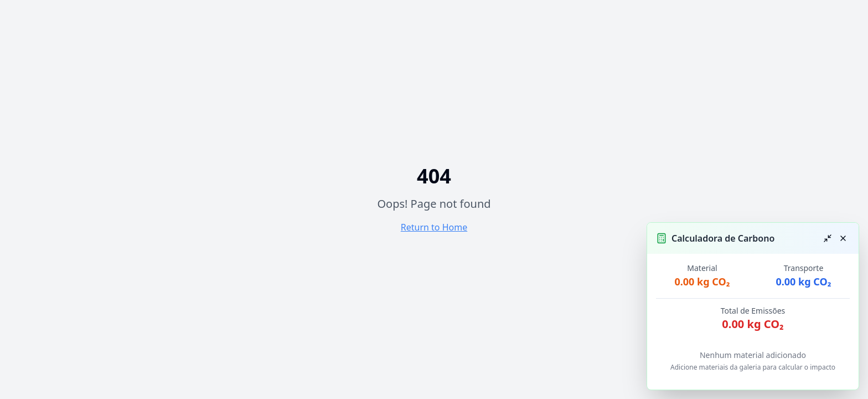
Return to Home (434, 227)
